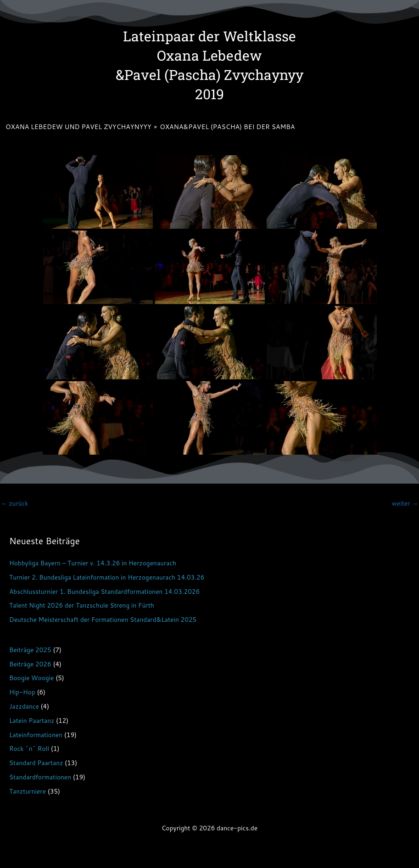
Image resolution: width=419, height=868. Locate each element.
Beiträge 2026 (30, 664)
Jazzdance (24, 706)
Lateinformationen (36, 735)
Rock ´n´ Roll (29, 748)
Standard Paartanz (36, 763)
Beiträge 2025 (30, 650)
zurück (15, 503)
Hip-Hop (22, 692)
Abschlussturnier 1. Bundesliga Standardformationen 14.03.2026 (104, 591)
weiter (405, 503)
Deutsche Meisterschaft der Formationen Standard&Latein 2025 (103, 619)
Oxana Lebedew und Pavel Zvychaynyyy (78, 127)
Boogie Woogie (31, 678)
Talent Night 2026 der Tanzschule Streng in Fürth (82, 605)
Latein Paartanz (32, 720)
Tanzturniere (28, 791)
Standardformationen (40, 777)
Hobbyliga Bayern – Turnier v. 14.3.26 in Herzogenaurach (93, 563)
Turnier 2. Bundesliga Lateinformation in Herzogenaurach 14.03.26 (107, 577)
